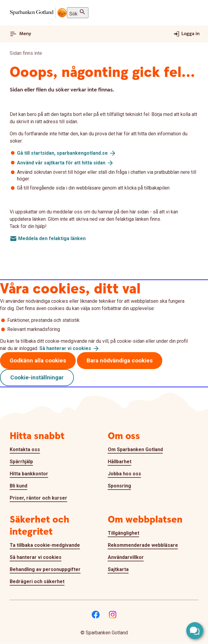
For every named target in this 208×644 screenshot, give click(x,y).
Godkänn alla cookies (38, 360)
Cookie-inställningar (37, 377)
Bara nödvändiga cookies (120, 360)
